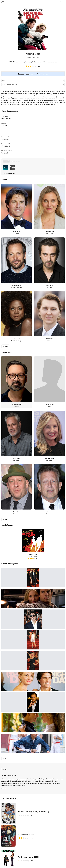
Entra (27, 74)
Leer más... (5, 789)
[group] (33, 161)
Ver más (5, 346)
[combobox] (33, 81)
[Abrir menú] (63, 2)
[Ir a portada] (3, 2)
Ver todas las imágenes (10, 759)
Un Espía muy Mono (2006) (29, 857)
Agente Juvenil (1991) (26, 834)
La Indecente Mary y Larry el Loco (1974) (34, 812)
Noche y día (33, 554)
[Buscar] (61, 2)
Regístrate (21, 74)
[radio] (6, 161)
